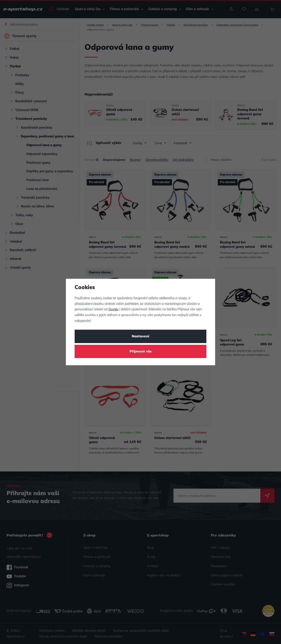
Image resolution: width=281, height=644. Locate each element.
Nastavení (140, 336)
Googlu (113, 310)
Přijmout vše (141, 352)
